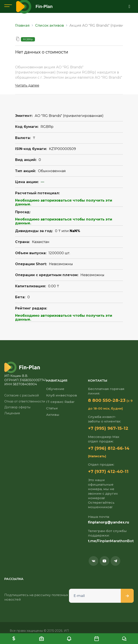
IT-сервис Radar (60, 402)
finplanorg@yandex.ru (109, 522)
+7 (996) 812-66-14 (109, 448)
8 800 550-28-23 (107, 400)
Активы (53, 415)
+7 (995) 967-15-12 (108, 428)
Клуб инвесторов (62, 395)
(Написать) (97, 456)
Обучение (55, 389)
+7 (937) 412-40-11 (108, 471)
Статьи (52, 408)
